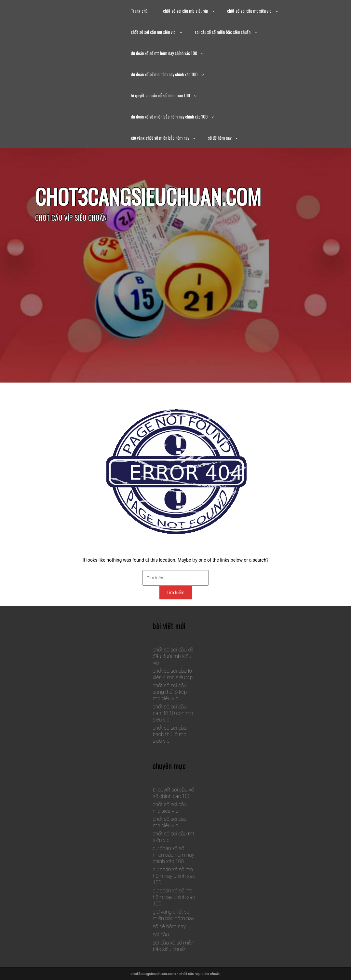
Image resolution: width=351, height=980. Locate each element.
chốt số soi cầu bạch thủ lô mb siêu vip (169, 734)
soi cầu (161, 935)
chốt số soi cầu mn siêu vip (153, 32)
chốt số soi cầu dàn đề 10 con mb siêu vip (173, 713)
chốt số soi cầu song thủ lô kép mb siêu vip (170, 692)
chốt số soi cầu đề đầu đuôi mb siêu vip (173, 656)
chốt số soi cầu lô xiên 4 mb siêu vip (173, 674)
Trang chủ (139, 11)
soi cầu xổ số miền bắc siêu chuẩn (223, 32)
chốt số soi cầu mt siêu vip (249, 11)
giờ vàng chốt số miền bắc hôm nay (160, 138)
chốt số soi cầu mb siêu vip (186, 11)
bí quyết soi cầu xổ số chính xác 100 (160, 95)
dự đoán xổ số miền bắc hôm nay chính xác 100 (169, 116)
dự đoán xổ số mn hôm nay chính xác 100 (164, 74)
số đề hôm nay (220, 138)
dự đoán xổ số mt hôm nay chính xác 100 (164, 53)
